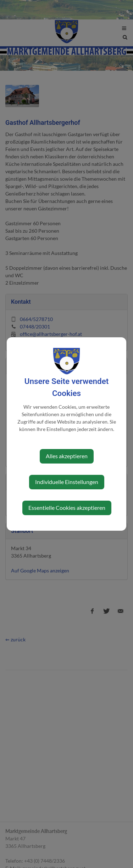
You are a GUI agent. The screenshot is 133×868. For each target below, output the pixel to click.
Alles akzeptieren (67, 456)
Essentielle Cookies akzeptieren (67, 508)
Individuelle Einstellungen (67, 482)
